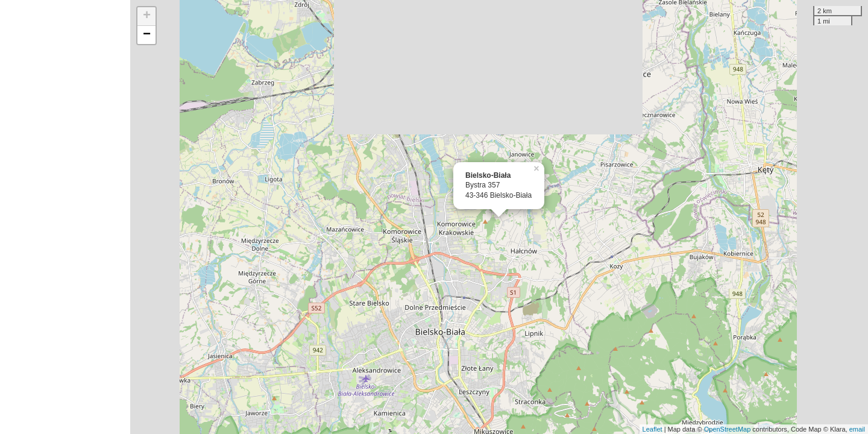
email (857, 429)
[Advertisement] (65, 217)
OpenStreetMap (728, 429)
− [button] (147, 35)
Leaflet (653, 429)
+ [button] (147, 16)
